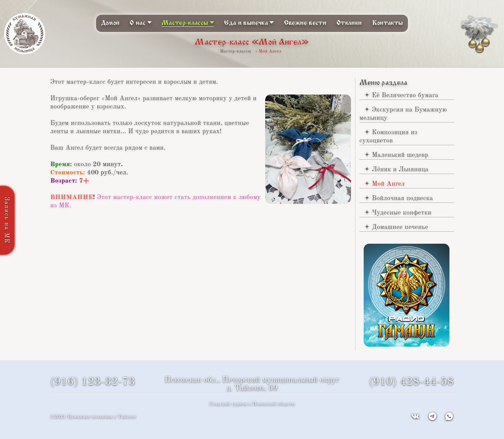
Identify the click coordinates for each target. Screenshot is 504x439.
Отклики (349, 23)
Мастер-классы (188, 22)
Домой (110, 23)
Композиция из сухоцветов (389, 137)
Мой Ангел (388, 184)
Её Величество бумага (405, 95)
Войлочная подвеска (402, 198)
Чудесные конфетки (402, 213)
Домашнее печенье (400, 227)
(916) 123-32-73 (93, 382)
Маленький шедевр (400, 155)
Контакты (388, 23)
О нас (140, 22)
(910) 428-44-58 (411, 382)
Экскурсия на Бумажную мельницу (403, 114)
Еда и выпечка (249, 22)
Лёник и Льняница (400, 170)
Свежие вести (305, 23)
